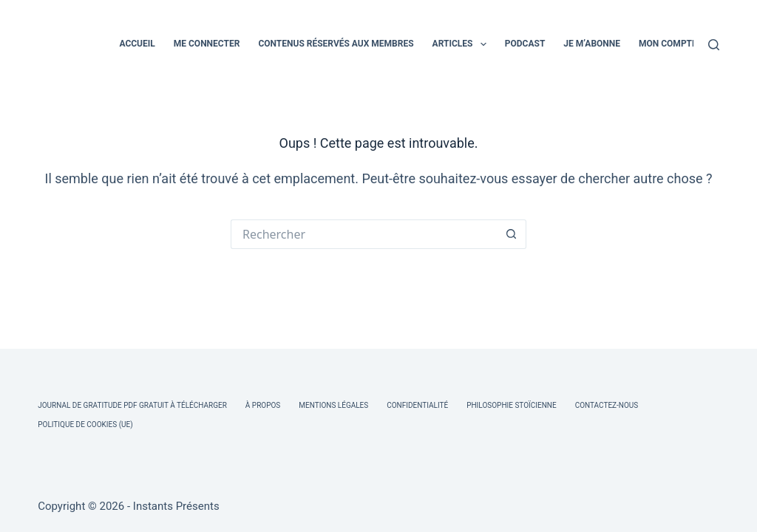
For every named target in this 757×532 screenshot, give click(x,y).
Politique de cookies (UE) (85, 424)
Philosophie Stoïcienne (511, 405)
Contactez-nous (607, 405)
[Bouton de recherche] (512, 234)
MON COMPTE (668, 44)
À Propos (263, 405)
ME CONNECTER (207, 44)
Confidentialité (417, 405)
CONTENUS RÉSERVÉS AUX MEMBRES (336, 44)
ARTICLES (462, 44)
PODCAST (525, 44)
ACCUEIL (137, 44)
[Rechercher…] (364, 234)
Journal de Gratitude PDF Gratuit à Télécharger (132, 405)
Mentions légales (333, 405)
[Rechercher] (714, 45)
